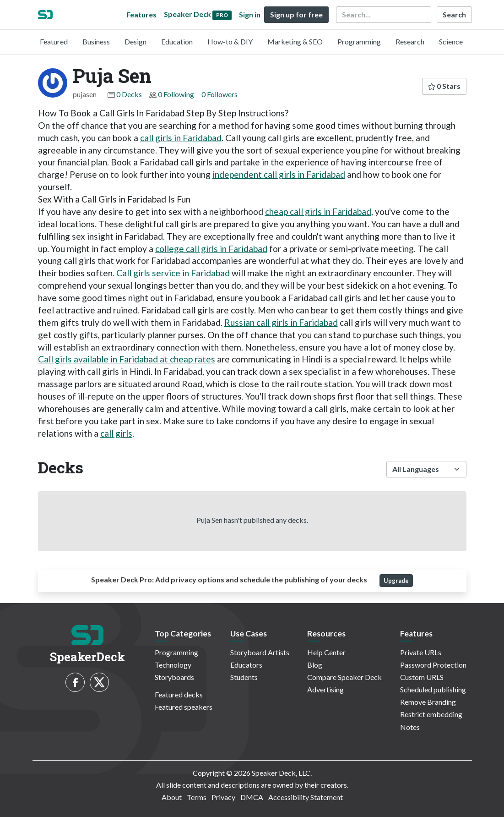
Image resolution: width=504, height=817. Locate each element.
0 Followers (219, 94)
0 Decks (129, 94)
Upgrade (396, 581)
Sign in (250, 14)
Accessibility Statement (306, 797)
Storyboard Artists (260, 652)
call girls (116, 433)
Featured (54, 41)
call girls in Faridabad (181, 138)
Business (96, 41)
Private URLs (421, 652)
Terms (197, 797)
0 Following (176, 94)
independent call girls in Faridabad (279, 174)
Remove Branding (428, 702)
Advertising (325, 689)
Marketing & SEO (295, 41)
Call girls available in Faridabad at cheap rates (127, 359)
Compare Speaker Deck (344, 677)
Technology (173, 665)
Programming (359, 41)
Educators (246, 665)
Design (135, 41)
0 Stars (444, 86)
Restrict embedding (431, 714)
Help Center (326, 652)
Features (141, 14)
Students (244, 677)
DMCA (252, 797)
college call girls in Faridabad (211, 249)
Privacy (223, 797)
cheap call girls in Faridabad (318, 211)
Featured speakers (184, 707)
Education (177, 41)
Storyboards (174, 677)
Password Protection (433, 665)
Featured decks (179, 694)
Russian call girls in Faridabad (281, 322)
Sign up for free (296, 14)
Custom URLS (422, 677)
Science (451, 41)
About (172, 797)
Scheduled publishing (433, 689)
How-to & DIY (230, 41)
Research (410, 41)
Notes (410, 727)
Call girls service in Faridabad (173, 273)
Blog (315, 665)
